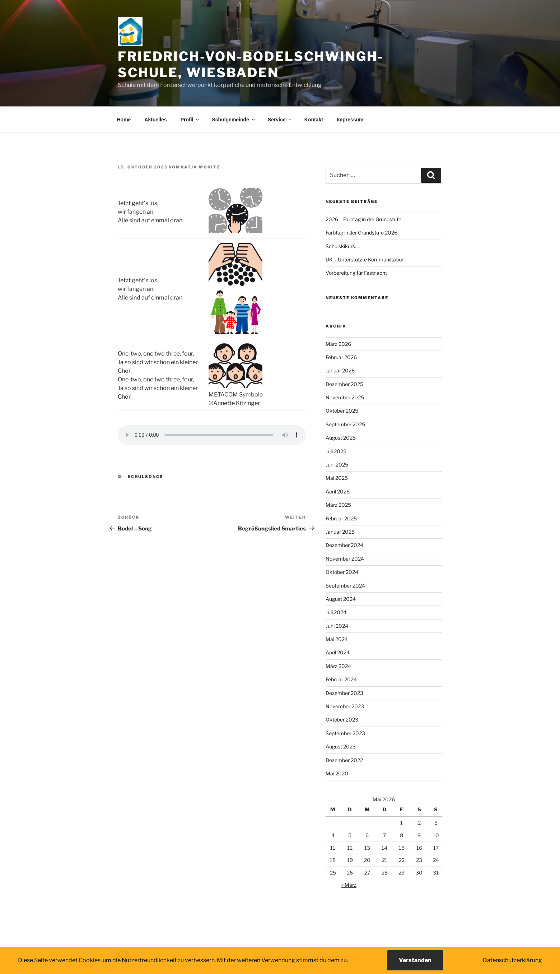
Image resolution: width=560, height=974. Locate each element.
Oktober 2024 (342, 572)
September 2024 (345, 586)
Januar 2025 (340, 532)
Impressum (350, 120)
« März (349, 885)
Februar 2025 (341, 518)
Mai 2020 (337, 773)
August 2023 (341, 746)
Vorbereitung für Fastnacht (356, 273)
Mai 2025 (337, 478)
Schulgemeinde (234, 120)
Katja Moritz (201, 167)
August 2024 (341, 599)
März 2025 (338, 505)
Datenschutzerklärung (512, 960)
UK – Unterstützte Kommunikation (365, 259)
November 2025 (345, 397)
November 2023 (345, 706)
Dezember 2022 (344, 760)
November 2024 (345, 559)
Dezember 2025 (344, 384)
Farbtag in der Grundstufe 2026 (361, 233)
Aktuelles (155, 120)
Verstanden (415, 960)
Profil (190, 120)
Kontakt (314, 120)
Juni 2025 (337, 465)
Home (124, 120)
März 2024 (338, 666)
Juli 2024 (336, 612)
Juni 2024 (337, 626)
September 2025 (345, 424)
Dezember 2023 (344, 693)
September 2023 (345, 733)
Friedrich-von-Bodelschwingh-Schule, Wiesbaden (251, 64)
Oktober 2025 (342, 411)
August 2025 (341, 438)
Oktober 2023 (342, 720)
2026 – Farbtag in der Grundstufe (363, 219)
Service (280, 120)
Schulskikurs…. (343, 246)
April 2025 (338, 491)
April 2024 (338, 652)
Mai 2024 (337, 639)
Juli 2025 (336, 451)
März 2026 (338, 344)
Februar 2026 (341, 357)
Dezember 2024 (344, 545)
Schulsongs (146, 477)
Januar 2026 (340, 370)
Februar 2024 (341, 679)
